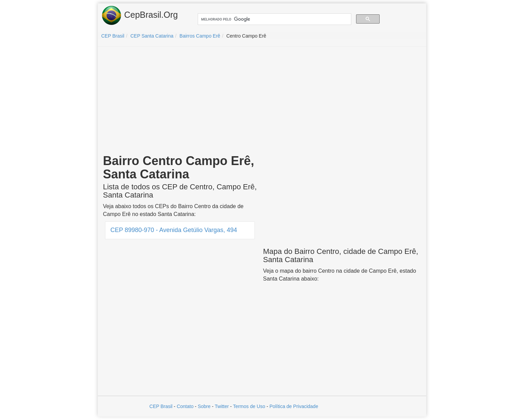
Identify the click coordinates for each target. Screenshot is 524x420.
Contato (185, 406)
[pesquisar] (274, 19)
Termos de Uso (249, 406)
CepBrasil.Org (140, 15)
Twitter (222, 406)
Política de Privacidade (294, 406)
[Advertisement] (262, 101)
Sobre (204, 406)
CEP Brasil (161, 406)
